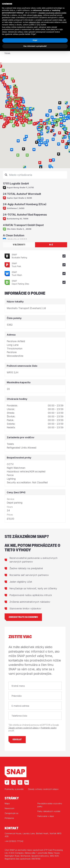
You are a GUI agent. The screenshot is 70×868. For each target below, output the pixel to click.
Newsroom (9, 808)
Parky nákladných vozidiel (49, 811)
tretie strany (38, 15)
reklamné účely (35, 22)
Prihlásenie (9, 818)
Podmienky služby (49, 728)
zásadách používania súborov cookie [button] (52, 13)
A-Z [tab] (51, 245)
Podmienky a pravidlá (14, 789)
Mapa (7, 803)
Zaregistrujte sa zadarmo (23, 617)
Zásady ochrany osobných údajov (24, 728)
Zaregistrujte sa (11, 813)
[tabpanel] (35, 205)
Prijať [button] (35, 40)
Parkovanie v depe (46, 816)
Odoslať (17, 740)
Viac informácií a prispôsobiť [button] (35, 46)
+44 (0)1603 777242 (14, 841)
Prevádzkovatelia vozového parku (50, 805)
